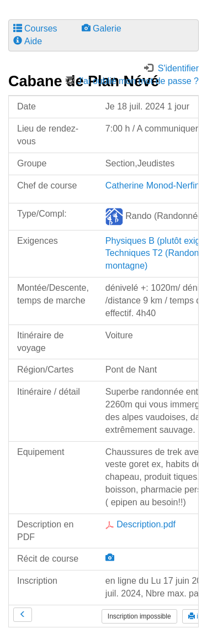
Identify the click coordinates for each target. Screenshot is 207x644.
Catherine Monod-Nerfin (153, 185)
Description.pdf (140, 524)
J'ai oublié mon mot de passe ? (132, 81)
